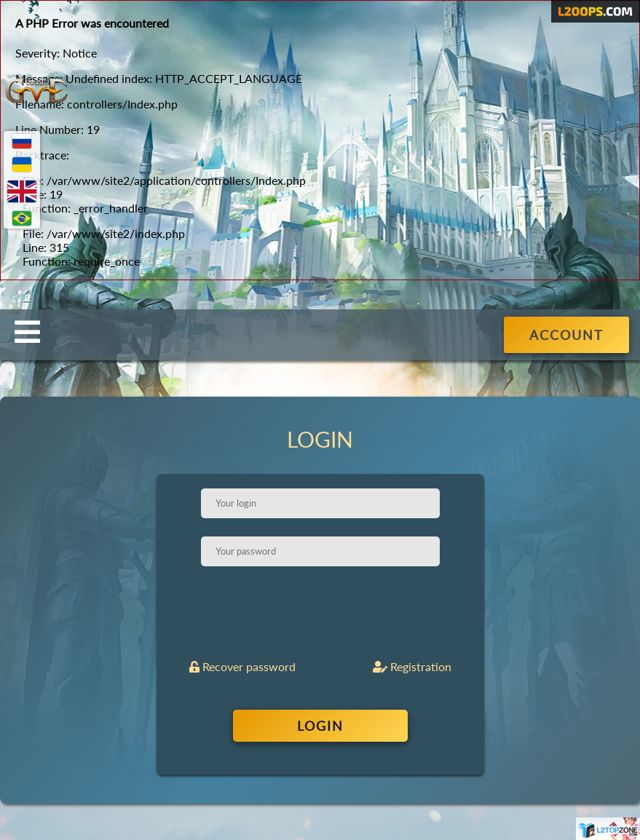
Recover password (242, 666)
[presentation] (322, 613)
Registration (412, 666)
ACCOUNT (566, 335)
